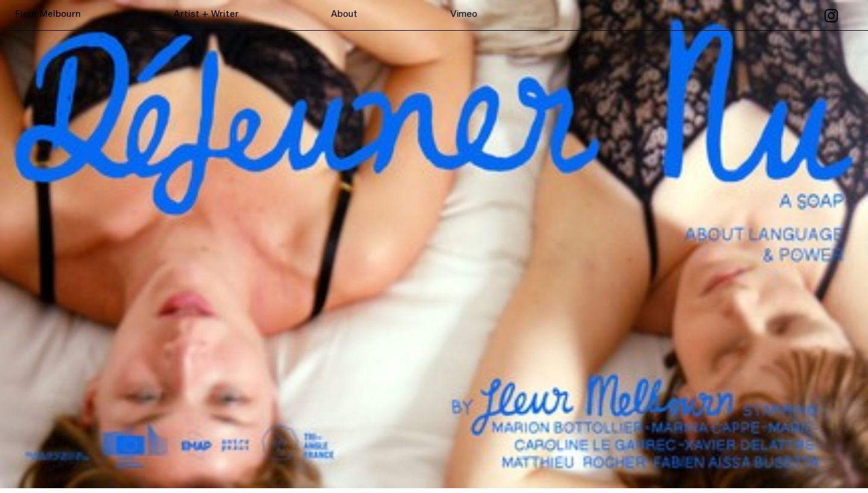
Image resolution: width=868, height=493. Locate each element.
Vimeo (464, 14)
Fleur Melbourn (48, 14)
